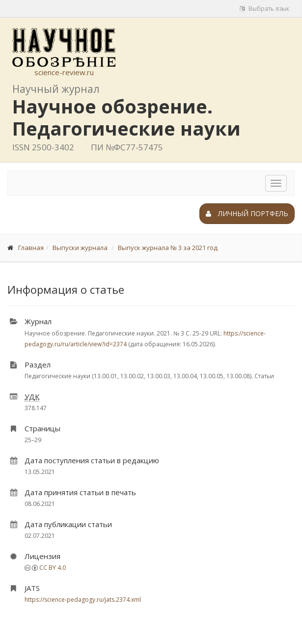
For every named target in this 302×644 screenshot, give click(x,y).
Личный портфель (247, 213)
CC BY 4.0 (53, 568)
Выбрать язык (264, 9)
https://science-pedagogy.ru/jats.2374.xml (83, 600)
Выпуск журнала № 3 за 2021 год (168, 248)
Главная (31, 248)
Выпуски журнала (80, 248)
